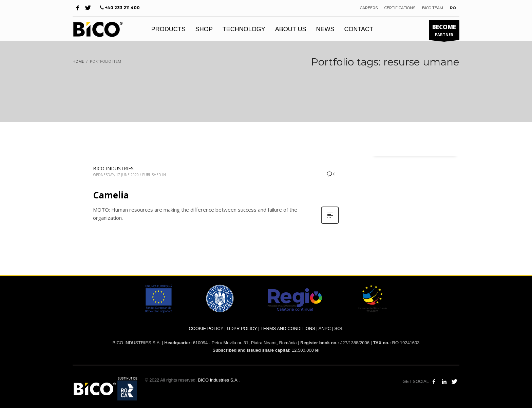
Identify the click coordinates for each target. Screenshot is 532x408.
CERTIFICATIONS (400, 8)
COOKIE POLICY (206, 328)
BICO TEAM (433, 8)
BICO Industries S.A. (218, 380)
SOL (339, 328)
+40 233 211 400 (122, 8)
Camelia (111, 195)
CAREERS (369, 8)
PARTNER (444, 32)
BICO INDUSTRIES (113, 168)
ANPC (325, 328)
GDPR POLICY (242, 328)
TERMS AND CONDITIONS (288, 328)
